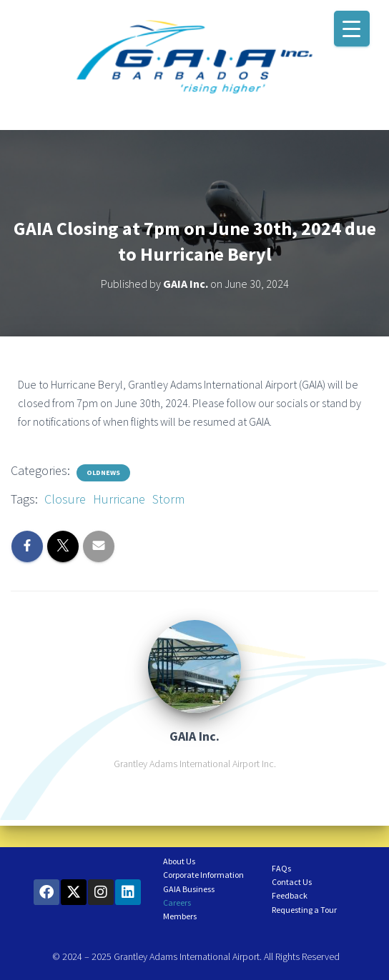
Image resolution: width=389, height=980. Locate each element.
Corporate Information (203, 875)
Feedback (290, 895)
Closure (65, 499)
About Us (179, 861)
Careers (177, 902)
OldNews (103, 472)
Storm (168, 499)
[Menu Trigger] (352, 29)
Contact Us (292, 882)
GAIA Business (189, 889)
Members (180, 916)
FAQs (281, 868)
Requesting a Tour (304, 910)
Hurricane (119, 499)
